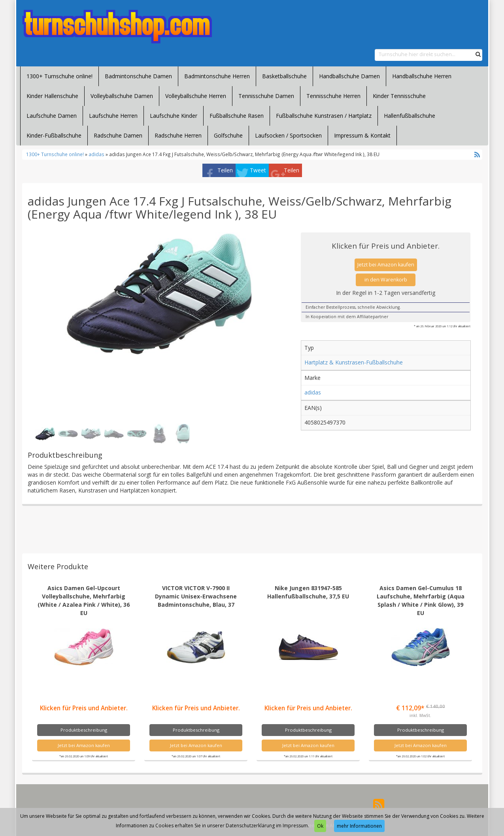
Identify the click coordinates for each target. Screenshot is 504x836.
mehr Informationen (359, 826)
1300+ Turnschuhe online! (59, 76)
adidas (96, 154)
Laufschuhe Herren (113, 116)
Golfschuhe (228, 135)
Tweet (258, 170)
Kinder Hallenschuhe (52, 96)
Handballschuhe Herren (422, 76)
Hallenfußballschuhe (410, 116)
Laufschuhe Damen (52, 116)
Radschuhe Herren (178, 135)
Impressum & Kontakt (362, 135)
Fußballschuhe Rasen (237, 116)
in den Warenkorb (386, 280)
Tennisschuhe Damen (266, 96)
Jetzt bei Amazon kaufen (386, 265)
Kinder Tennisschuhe (399, 96)
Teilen (225, 170)
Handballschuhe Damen (349, 76)
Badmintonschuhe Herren (217, 76)
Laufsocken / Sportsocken (288, 135)
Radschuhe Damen (118, 135)
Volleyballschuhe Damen (122, 96)
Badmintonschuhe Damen (138, 76)
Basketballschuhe (284, 76)
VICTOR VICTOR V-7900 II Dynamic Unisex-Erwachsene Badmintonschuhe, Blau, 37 (196, 596)
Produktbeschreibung (84, 730)
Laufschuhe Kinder (174, 116)
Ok (320, 826)
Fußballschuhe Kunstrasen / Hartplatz (324, 116)
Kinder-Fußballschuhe (54, 135)
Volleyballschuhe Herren (196, 96)
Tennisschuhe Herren (333, 96)
